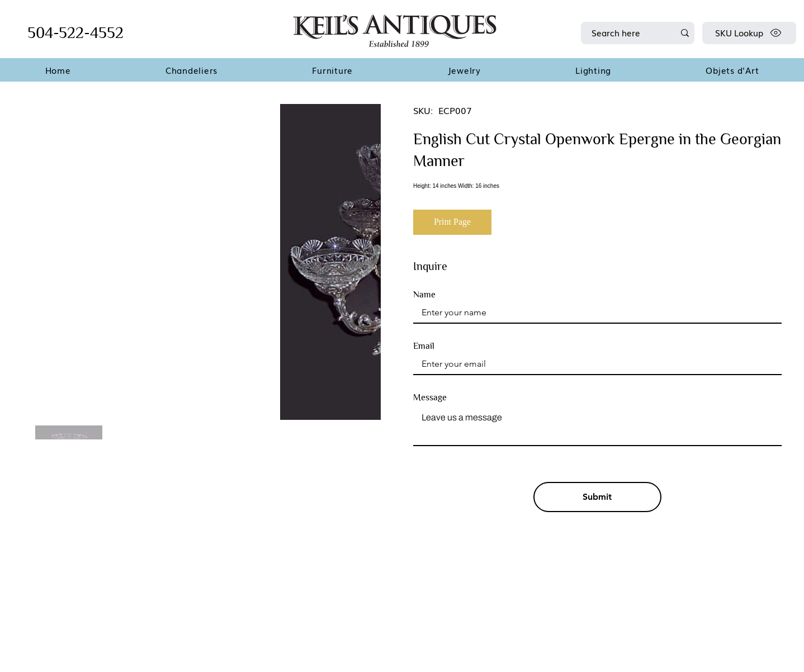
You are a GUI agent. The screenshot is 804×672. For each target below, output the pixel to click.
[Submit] (598, 497)
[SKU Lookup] (749, 33)
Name (424, 295)
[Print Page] (452, 222)
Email (424, 346)
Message (430, 397)
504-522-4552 (75, 33)
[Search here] (625, 33)
